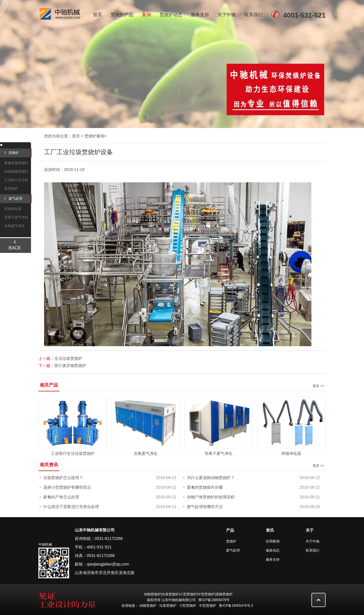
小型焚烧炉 (188, 606)
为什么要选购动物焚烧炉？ (211, 478)
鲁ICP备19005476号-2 (236, 606)
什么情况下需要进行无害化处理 (71, 507)
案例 (146, 15)
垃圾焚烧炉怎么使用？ (63, 478)
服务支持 (200, 15)
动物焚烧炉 (148, 606)
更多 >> (318, 386)
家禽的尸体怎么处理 (61, 497)
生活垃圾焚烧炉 (68, 358)
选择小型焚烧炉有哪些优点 (67, 487)
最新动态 (273, 550)
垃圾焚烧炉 (168, 606)
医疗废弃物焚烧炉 (70, 366)
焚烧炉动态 (171, 15)
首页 (98, 15)
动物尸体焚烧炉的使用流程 (211, 497)
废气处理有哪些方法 (205, 507)
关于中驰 (227, 15)
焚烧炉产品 (122, 15)
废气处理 (233, 550)
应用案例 (273, 541)
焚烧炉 (231, 541)
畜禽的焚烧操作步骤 (205, 487)
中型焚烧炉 (208, 606)
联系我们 (253, 15)
